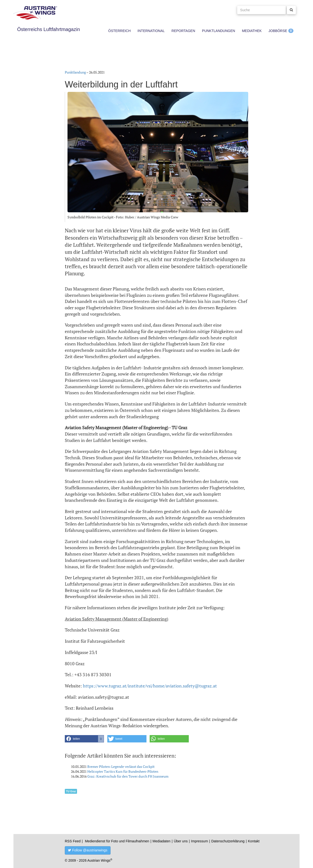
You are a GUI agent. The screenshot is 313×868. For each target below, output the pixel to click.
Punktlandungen (218, 31)
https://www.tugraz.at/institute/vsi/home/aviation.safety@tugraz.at (150, 686)
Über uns (181, 841)
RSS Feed (73, 841)
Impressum (199, 841)
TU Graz (71, 791)
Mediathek (252, 31)
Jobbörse (278, 31)
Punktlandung (75, 72)
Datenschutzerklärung (228, 841)
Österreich (120, 31)
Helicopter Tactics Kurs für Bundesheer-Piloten (123, 771)
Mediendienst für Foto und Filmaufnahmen (117, 841)
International (151, 31)
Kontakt (254, 841)
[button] (84, 739)
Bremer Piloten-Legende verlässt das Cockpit (121, 766)
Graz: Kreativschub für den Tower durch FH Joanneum (128, 776)
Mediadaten (162, 841)
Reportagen (183, 31)
